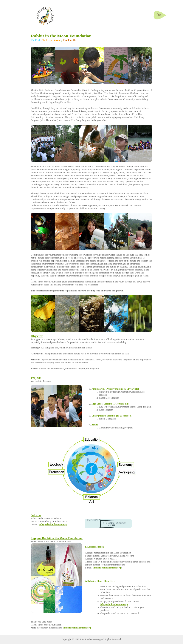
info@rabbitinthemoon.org (53, 524)
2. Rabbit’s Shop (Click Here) (100, 581)
